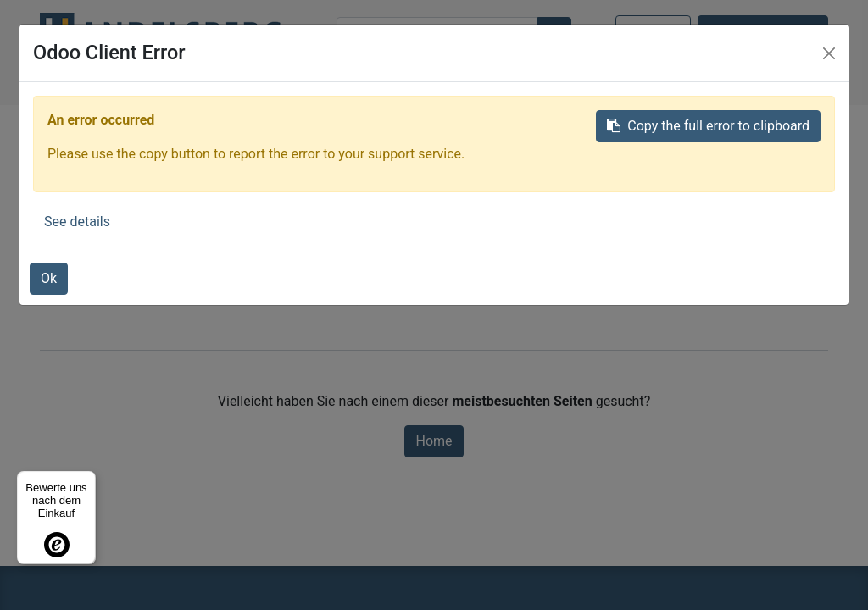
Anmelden (653, 30)
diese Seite (629, 299)
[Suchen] (554, 33)
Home (434, 441)
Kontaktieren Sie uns (763, 30)
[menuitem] (145, 81)
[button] (586, 81)
